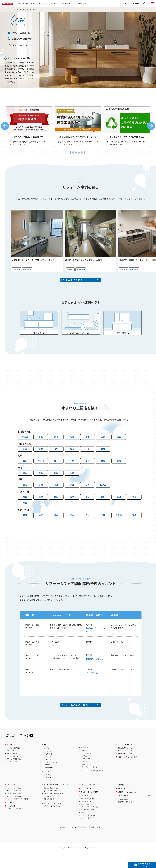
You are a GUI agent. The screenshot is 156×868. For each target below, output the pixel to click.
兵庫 (56, 496)
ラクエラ (48, 772)
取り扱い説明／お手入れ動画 (53, 809)
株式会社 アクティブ (96, 670)
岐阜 (41, 484)
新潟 (25, 460)
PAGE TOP (78, 854)
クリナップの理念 (87, 817)
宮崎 (103, 526)
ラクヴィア (49, 793)
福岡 (25, 526)
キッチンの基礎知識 (13, 763)
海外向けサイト (123, 811)
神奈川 (41, 472)
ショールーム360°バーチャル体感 (17, 814)
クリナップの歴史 (87, 820)
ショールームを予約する (15, 803)
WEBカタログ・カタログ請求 (127, 772)
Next (151, 127)
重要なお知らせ (49, 814)
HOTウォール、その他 (90, 782)
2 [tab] (73, 155)
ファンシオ (86, 774)
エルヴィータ (87, 769)
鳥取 (25, 508)
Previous (5, 127)
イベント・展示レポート (89, 833)
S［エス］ (86, 771)
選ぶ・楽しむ (31, 4)
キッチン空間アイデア (14, 771)
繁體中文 (136, 3)
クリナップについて (91, 4)
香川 (103, 508)
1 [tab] (71, 155)
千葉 (72, 472)
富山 (72, 460)
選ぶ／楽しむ (11, 760)
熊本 (72, 526)
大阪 (25, 496)
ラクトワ (85, 777)
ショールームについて (14, 809)
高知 (119, 508)
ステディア (49, 769)
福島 (119, 448)
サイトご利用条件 (61, 842)
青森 (41, 448)
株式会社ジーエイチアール (97, 641)
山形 (103, 448)
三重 (72, 484)
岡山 (56, 508)
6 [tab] (85, 155)
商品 (45, 760)
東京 (25, 472)
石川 (88, 460)
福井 (103, 460)
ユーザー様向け (75, 4)
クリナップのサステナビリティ (91, 822)
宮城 (72, 448)
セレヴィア (49, 790)
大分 (88, 526)
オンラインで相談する (14, 806)
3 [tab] (76, 155)
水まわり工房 (16, 822)
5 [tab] (82, 155)
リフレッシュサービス (88, 800)
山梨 (41, 460)
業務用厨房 (49, 783)
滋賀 (72, 496)
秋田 (88, 448)
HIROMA (48, 780)
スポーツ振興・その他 (88, 830)
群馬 (103, 472)
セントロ (48, 766)
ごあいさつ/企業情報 (88, 814)
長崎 (56, 526)
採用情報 (121, 800)
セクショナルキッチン (53, 777)
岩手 (56, 448)
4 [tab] (79, 155)
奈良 (88, 496)
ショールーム (50, 4)
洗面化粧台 (133, 35)
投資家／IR (121, 804)
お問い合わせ (53, 819)
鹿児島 (119, 526)
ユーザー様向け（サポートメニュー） (56, 800)
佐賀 (41, 526)
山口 (88, 508)
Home (19, 9)
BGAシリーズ (87, 780)
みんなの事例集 (12, 769)
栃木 (119, 472)
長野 (56, 460)
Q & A (51, 806)
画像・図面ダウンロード (126, 769)
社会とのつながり (87, 828)
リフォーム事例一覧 (21, 33)
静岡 (56, 484)
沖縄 (134, 526)
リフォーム (62, 4)
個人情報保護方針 (95, 842)
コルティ (48, 775)
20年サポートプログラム (52, 821)
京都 (41, 496)
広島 (72, 508)
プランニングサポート (125, 760)
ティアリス (86, 766)
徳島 (134, 508)
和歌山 (103, 496)
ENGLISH (126, 3)
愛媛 (25, 514)
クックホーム (92, 684)
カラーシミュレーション (126, 766)
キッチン (132, 29)
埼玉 (56, 472)
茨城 (88, 472)
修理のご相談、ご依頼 (51, 803)
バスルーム (133, 32)
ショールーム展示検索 (14, 812)
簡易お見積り (126, 763)
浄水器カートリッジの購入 (89, 807)
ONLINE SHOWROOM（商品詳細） (92, 786)
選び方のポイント (12, 766)
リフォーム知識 (12, 777)
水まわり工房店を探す (22, 39)
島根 (41, 508)
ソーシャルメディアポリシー (78, 842)
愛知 (25, 484)
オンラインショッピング (89, 804)
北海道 (25, 448)
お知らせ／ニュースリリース (127, 807)
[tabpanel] (29, 129)
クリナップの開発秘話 (14, 774)
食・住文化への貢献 (87, 825)
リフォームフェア (20, 45)
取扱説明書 (47, 812)
